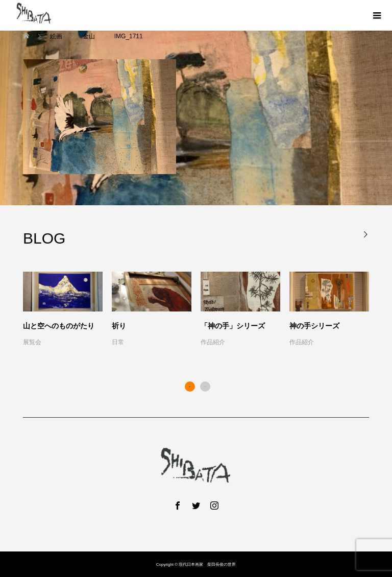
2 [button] (205, 387)
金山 (89, 36)
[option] (201, 310)
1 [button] (190, 387)
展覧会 (32, 342)
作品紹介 (213, 342)
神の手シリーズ (314, 326)
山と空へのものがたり (59, 326)
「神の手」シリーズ (233, 326)
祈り (119, 326)
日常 (118, 342)
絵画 (56, 36)
